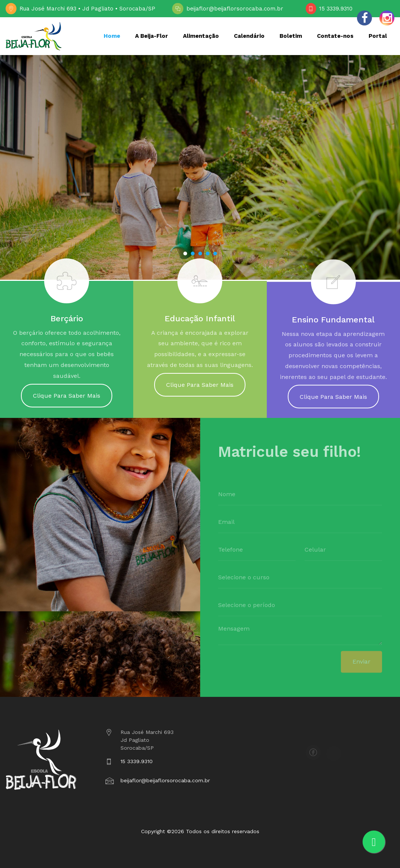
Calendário (249, 36)
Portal (378, 36)
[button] (185, 254)
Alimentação (201, 36)
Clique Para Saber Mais (67, 401)
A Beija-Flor (152, 36)
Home (112, 36)
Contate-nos (335, 36)
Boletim (291, 36)
